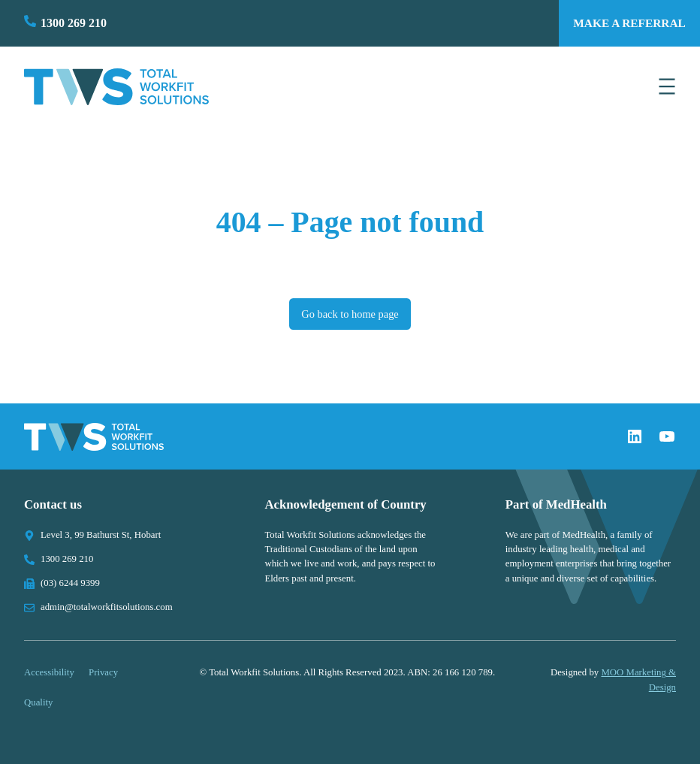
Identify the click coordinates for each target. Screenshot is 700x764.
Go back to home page (350, 314)
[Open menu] (667, 86)
